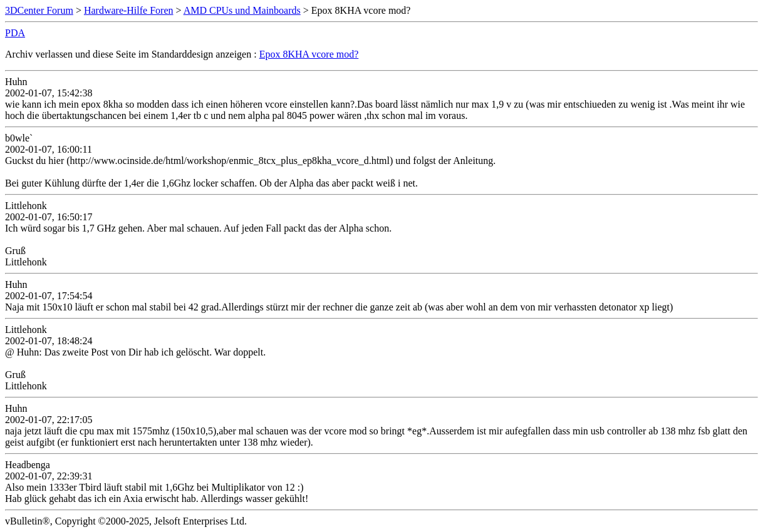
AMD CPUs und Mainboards (242, 10)
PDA (15, 33)
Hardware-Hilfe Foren (129, 10)
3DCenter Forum (39, 10)
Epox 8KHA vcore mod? (309, 54)
